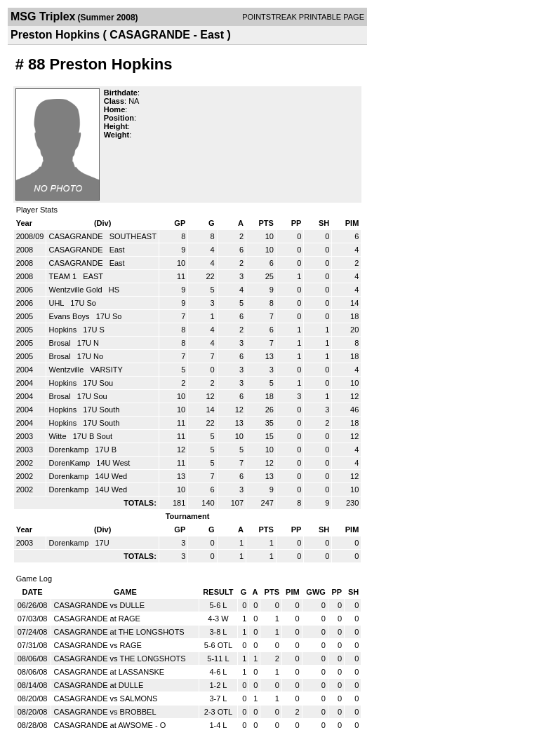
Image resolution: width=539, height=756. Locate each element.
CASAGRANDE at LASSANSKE (109, 672)
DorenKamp (70, 463)
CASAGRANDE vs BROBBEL (105, 712)
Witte (58, 436)
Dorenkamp (69, 450)
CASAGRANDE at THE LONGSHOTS (119, 632)
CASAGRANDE (76, 236)
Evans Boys (70, 316)
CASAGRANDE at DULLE (98, 685)
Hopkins (64, 330)
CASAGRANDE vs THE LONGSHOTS (119, 659)
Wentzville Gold (76, 290)
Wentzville (67, 370)
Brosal (60, 343)
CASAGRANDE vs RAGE (97, 645)
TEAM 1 (64, 276)
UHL (57, 303)
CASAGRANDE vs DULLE (99, 605)
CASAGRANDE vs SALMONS (105, 698)
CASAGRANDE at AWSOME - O (109, 725)
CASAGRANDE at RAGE (97, 619)
